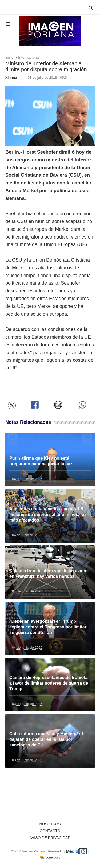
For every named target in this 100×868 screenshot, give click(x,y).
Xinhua (11, 78)
